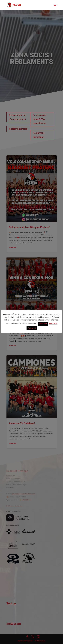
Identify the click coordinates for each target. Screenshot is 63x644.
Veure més (53, 324)
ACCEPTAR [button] (43, 324)
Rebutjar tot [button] (32, 328)
